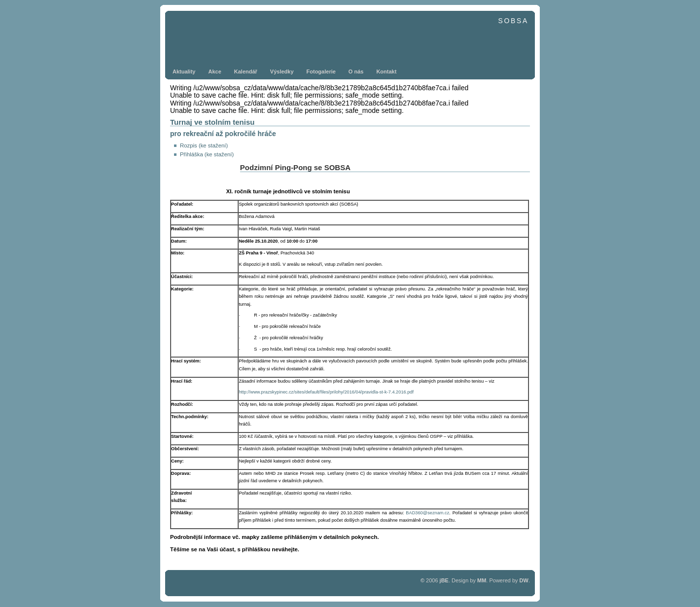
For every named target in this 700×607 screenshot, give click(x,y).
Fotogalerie (321, 71)
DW (524, 580)
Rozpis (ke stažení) (204, 145)
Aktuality (184, 71)
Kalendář (246, 71)
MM (482, 580)
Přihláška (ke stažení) (207, 154)
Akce (214, 71)
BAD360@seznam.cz (427, 513)
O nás (356, 71)
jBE (444, 580)
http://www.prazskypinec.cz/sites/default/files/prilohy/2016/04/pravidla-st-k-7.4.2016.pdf (326, 392)
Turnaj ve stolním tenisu (212, 122)
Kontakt (386, 71)
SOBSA (513, 21)
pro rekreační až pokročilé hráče (223, 134)
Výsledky (282, 71)
